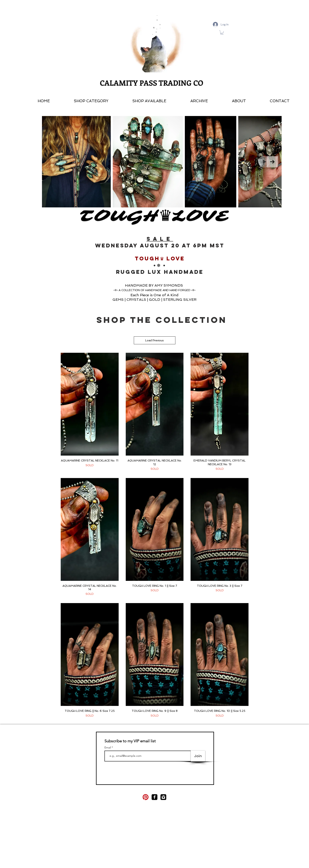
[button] (140, 101)
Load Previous (155, 340)
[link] (222, 32)
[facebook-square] (154, 797)
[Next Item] (272, 162)
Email (108, 747)
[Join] (198, 756)
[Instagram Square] (163, 797)
